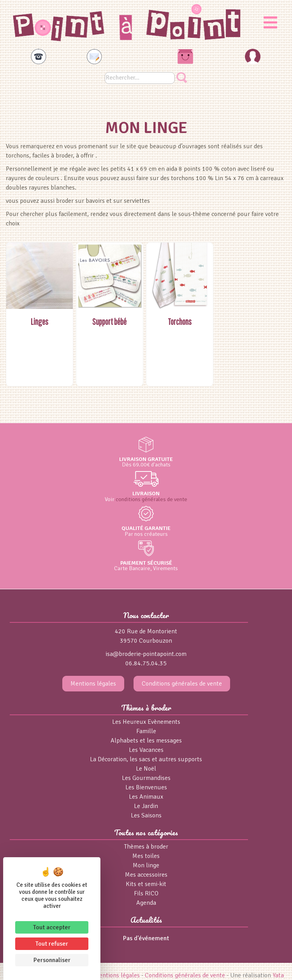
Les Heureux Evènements (146, 722)
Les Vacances (146, 750)
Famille (146, 731)
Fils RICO (146, 893)
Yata (278, 975)
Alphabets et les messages (146, 741)
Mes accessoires (146, 875)
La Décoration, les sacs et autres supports (146, 759)
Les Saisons (146, 815)
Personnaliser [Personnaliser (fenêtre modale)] (52, 960)
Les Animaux (146, 797)
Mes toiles (146, 856)
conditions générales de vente (151, 499)
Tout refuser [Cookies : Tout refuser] (52, 944)
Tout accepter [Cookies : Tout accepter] (52, 927)
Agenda (146, 903)
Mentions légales (93, 684)
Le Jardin (146, 806)
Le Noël (146, 769)
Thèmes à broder (146, 847)
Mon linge (146, 865)
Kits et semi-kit (146, 884)
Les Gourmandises (146, 778)
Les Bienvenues (146, 787)
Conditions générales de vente (182, 684)
